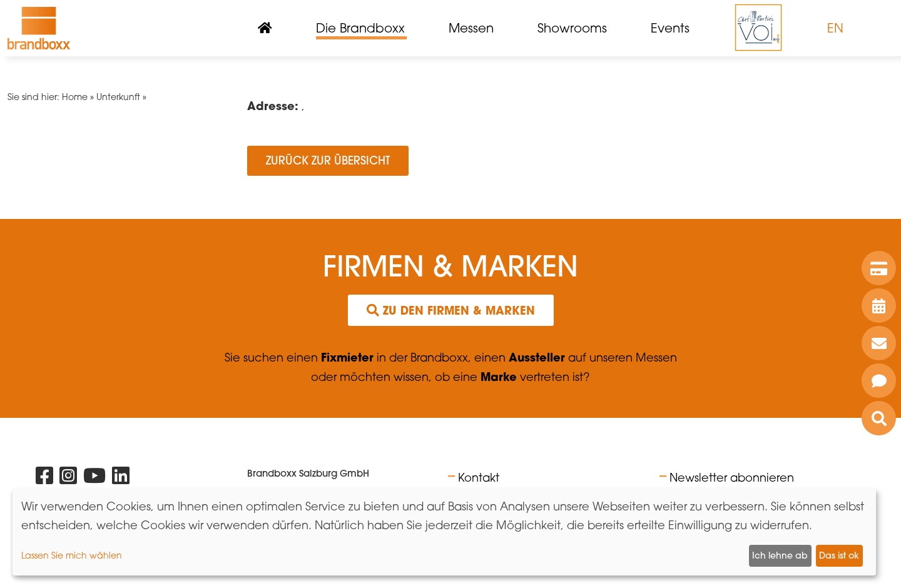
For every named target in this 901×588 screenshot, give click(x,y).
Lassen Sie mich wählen (72, 555)
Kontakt (479, 477)
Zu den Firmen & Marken (451, 310)
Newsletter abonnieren (732, 477)
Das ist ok (839, 555)
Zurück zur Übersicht (328, 160)
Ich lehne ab (780, 555)
